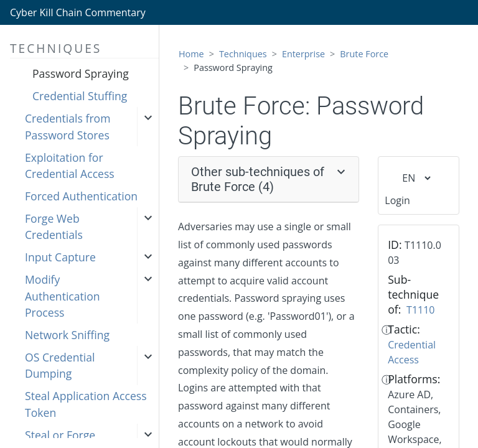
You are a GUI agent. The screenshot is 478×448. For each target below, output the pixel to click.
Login (397, 200)
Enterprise (303, 54)
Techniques (243, 54)
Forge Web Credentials (54, 226)
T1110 (420, 310)
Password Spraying (81, 73)
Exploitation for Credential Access (70, 166)
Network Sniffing (67, 335)
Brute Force (364, 54)
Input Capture (60, 257)
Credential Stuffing (80, 96)
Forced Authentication (81, 196)
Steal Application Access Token (86, 404)
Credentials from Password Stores (68, 126)
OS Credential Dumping (60, 365)
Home (191, 54)
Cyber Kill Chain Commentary (78, 12)
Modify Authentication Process (63, 296)
